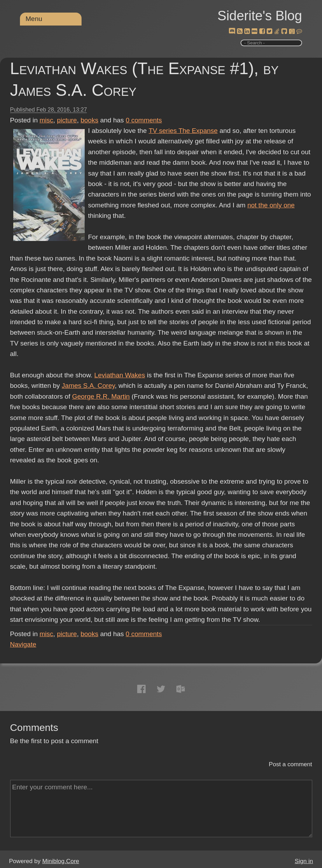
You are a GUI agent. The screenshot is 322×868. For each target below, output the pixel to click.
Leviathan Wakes (120, 375)
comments (144, 120)
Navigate (23, 644)
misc (46, 120)
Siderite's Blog (260, 16)
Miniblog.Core (61, 861)
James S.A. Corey (88, 386)
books (89, 120)
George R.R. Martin (101, 396)
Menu (34, 19)
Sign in (304, 861)
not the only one (271, 205)
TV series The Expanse (183, 131)
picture (67, 120)
